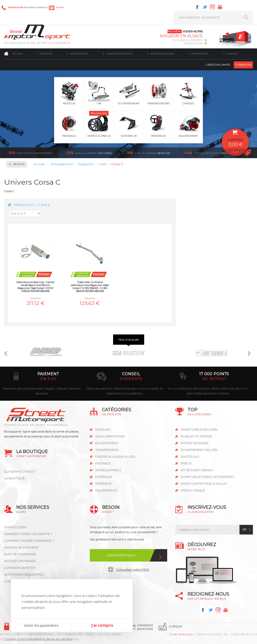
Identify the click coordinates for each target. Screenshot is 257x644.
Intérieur (103, 484)
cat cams (89, 153)
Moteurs (103, 430)
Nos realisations (162, 54)
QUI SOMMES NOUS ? (20, 472)
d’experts (131, 379)
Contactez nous (121, 555)
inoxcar (148, 153)
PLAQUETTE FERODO (196, 436)
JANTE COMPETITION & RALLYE (204, 484)
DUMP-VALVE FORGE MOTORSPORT (207, 477)
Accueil (18, 54)
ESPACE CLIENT (16, 527)
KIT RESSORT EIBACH (197, 470)
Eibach (207, 153)
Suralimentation (110, 436)
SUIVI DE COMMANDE (20, 554)
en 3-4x (48, 379)
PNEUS (186, 463)
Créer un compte (218, 65)
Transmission (107, 450)
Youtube (220, 7)
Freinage (103, 463)
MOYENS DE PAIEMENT (21, 547)
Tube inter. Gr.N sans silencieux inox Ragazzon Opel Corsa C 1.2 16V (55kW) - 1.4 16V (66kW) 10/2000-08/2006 (90, 286)
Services (46, 54)
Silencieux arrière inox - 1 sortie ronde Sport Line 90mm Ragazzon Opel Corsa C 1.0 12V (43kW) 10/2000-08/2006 (35, 286)
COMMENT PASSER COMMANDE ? (29, 541)
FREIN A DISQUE (193, 490)
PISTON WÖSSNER (195, 443)
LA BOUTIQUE (14, 478)
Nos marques (79, 54)
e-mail (60, 7)
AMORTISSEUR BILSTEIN (199, 430)
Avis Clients (230, 618)
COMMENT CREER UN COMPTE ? (28, 534)
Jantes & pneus (108, 470)
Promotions (200, 54)
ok (245, 529)
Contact (232, 54)
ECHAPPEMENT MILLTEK (199, 450)
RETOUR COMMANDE (20, 561)
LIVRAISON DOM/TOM (20, 568)
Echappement (107, 443)
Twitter (205, 7)
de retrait (214, 379)
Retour (19, 164)
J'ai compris (102, 625)
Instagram (212, 7)
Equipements (106, 490)
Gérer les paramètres (41, 625)
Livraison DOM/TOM (119, 54)
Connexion (243, 65)
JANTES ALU (190, 457)
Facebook (197, 7)
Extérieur (104, 477)
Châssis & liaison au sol (115, 457)
